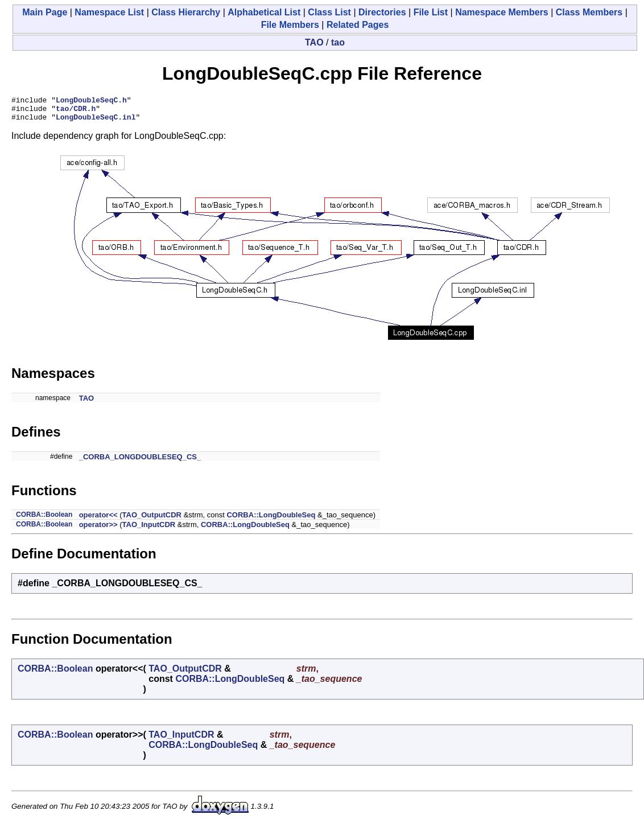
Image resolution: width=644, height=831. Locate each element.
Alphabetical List (264, 12)
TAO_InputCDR (149, 530)
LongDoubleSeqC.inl (96, 122)
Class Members (589, 12)
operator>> (98, 530)
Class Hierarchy (186, 12)
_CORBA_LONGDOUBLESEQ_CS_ (140, 462)
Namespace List (109, 12)
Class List (329, 12)
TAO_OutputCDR (152, 520)
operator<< (98, 520)
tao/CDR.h (76, 112)
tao (338, 42)
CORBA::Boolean (44, 520)
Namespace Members (502, 12)
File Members (290, 25)
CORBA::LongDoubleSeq (271, 520)
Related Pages (358, 25)
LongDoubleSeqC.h (91, 101)
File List (431, 12)
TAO (314, 42)
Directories (382, 12)
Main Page (45, 12)
